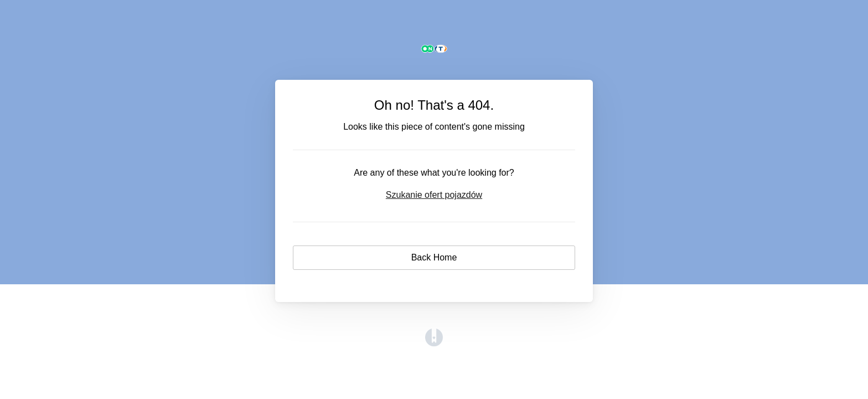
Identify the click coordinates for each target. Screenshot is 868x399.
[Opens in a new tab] (434, 343)
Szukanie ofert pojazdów (434, 195)
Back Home (434, 257)
